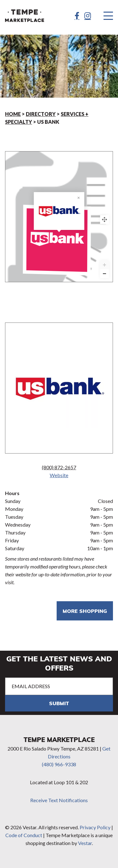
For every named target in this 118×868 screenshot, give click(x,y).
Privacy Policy (95, 827)
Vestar (85, 843)
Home (13, 114)
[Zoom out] (104, 274)
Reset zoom (104, 220)
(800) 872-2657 (59, 467)
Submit (59, 703)
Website (59, 475)
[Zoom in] (104, 265)
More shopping (85, 611)
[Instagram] (88, 16)
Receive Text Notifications (59, 800)
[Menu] (108, 16)
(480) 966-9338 (59, 764)
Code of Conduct (24, 835)
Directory (41, 114)
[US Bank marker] (59, 240)
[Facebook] (77, 16)
